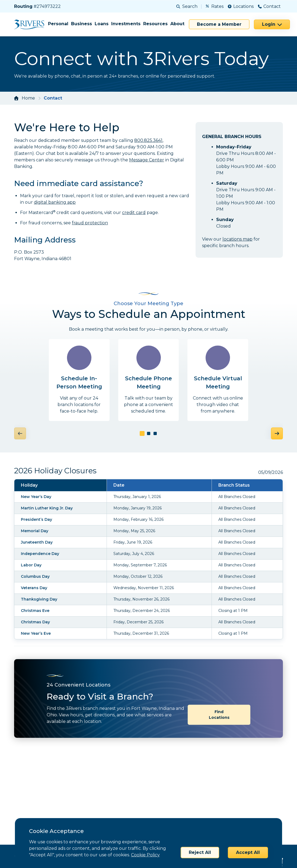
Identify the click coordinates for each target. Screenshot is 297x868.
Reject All (200, 852)
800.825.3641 (148, 140)
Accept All (248, 852)
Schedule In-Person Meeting (79, 382)
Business (82, 24)
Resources (155, 24)
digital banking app (55, 202)
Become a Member (219, 24)
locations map (237, 239)
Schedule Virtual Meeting (218, 382)
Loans (102, 24)
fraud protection (90, 223)
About (177, 24)
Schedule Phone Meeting (148, 382)
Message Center (147, 160)
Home (28, 98)
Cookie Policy (145, 855)
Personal (58, 24)
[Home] (31, 24)
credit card (134, 213)
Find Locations (219, 696)
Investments (126, 24)
